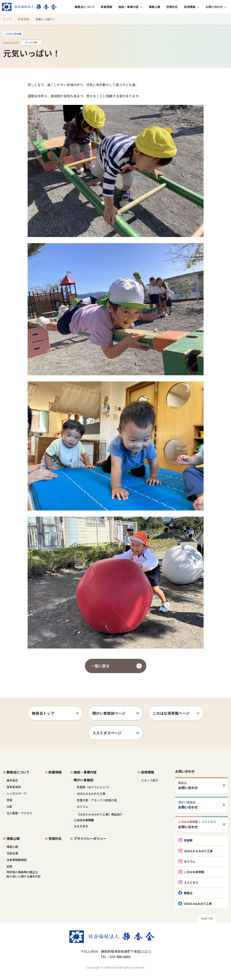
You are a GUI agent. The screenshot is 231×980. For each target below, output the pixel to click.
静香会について (85, 7)
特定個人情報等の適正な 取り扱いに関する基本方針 (24, 874)
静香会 (188, 893)
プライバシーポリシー (90, 838)
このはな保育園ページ (171, 713)
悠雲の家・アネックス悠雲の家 (97, 800)
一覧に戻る (100, 666)
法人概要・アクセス (19, 813)
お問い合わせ (214, 7)
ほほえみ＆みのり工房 (91, 794)
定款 (9, 866)
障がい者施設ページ (109, 713)
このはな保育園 (84, 820)
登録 (9, 800)
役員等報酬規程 (17, 860)
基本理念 (12, 780)
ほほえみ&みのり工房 (198, 904)
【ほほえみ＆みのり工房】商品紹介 (100, 814)
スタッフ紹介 (150, 780)
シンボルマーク (17, 793)
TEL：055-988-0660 (115, 957)
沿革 (9, 806)
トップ (7, 19)
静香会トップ (43, 713)
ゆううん (82, 807)
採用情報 (190, 7)
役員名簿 (12, 853)
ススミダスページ (107, 733)
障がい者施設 (83, 780)
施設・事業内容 (128, 7)
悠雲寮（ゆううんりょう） (94, 787)
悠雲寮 (188, 840)
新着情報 (107, 7)
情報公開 (154, 7)
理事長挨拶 (14, 787)
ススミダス (81, 826)
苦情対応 (172, 7)
